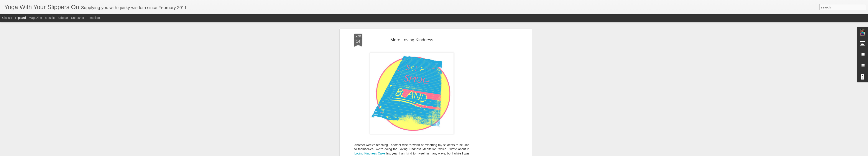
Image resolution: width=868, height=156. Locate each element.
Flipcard (20, 18)
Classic (7, 18)
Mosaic (50, 18)
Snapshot (78, 18)
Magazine (35, 18)
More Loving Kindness (412, 40)
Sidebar (63, 18)
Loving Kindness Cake (370, 153)
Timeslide (93, 18)
